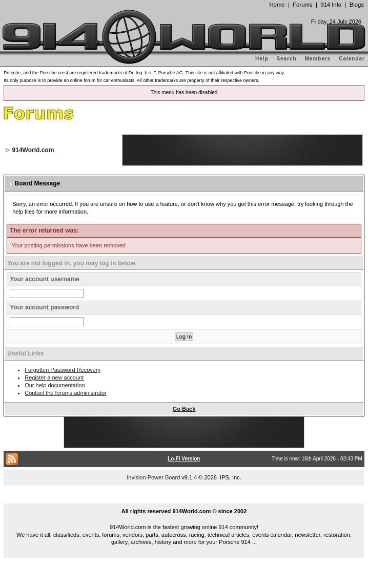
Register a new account (54, 377)
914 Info (331, 5)
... (184, 499)
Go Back (184, 409)
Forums (302, 5)
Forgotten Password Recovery (63, 370)
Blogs (357, 5)
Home (277, 5)
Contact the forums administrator (66, 393)
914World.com (33, 150)
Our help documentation (55, 385)
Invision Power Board (153, 477)
